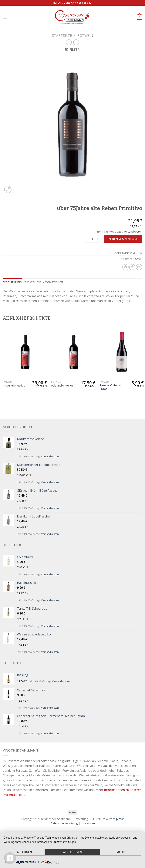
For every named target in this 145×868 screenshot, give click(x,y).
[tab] (12, 282)
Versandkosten (133, 232)
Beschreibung (12, 282)
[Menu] (5, 17)
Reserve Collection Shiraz (111, 387)
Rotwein (85, 35)
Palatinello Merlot (14, 386)
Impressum (88, 823)
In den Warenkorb (123, 239)
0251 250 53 (84, 3)
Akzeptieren (72, 852)
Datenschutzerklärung (64, 823)
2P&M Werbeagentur (111, 819)
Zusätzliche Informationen (44, 282)
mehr (121, 852)
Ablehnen (24, 852)
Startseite (62, 35)
